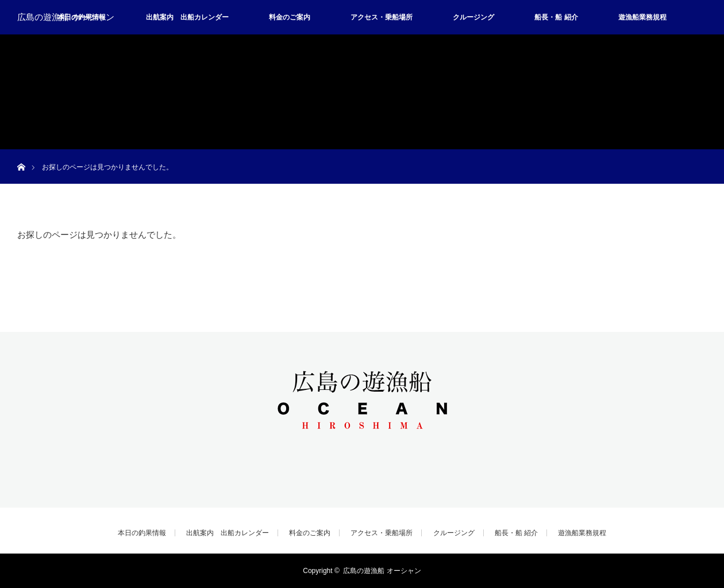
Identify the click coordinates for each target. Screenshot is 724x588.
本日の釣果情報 (142, 533)
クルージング (473, 17)
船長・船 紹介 (556, 17)
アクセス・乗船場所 (382, 17)
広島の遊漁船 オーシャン (66, 17)
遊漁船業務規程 (642, 17)
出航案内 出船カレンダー (187, 17)
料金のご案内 (290, 17)
